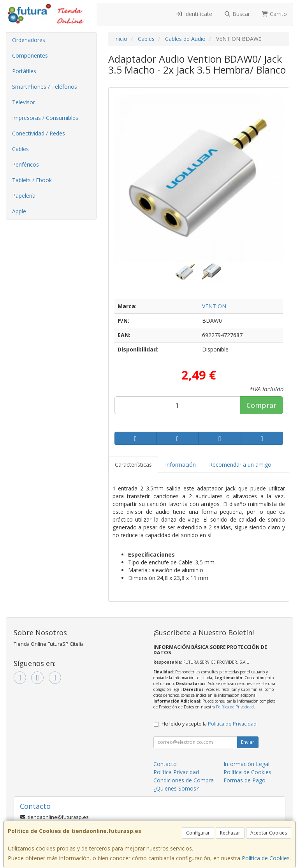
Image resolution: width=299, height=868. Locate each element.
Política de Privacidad (235, 707)
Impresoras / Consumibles (45, 118)
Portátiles (24, 71)
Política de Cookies (266, 858)
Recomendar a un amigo (240, 465)
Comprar (261, 405)
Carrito (274, 14)
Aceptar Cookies (269, 833)
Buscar (237, 14)
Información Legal (246, 764)
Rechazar (230, 833)
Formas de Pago (244, 780)
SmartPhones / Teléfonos (45, 87)
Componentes (30, 55)
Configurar (198, 833)
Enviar (248, 742)
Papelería (24, 196)
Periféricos (26, 164)
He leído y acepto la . (210, 724)
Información (180, 465)
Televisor (24, 102)
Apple (19, 211)
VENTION (214, 306)
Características (133, 465)
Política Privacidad (176, 772)
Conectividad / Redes (39, 133)
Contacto (165, 764)
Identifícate (194, 14)
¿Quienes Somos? (176, 788)
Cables (20, 149)
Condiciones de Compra (184, 780)
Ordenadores (29, 40)
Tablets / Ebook (32, 180)
